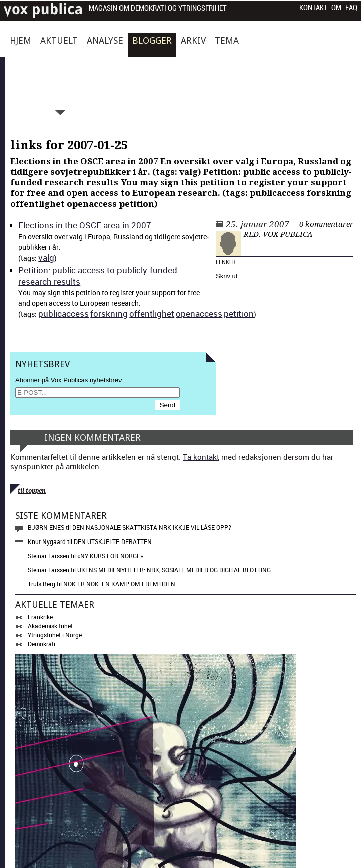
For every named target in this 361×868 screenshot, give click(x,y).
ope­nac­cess (199, 314)
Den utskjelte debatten (113, 541)
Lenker (226, 262)
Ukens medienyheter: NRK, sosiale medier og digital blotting (174, 570)
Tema (227, 40)
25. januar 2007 (258, 224)
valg (46, 257)
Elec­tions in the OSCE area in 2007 (85, 225)
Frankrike (40, 617)
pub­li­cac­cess (64, 314)
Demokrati (41, 644)
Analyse (105, 40)
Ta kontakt (201, 457)
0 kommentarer (326, 224)
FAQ (351, 8)
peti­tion (239, 314)
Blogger (152, 40)
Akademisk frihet (50, 626)
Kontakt (314, 8)
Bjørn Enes (46, 527)
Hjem (20, 40)
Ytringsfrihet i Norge (55, 635)
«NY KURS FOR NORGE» (110, 556)
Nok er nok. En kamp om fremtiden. (120, 584)
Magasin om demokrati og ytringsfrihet (158, 8)
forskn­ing (109, 314)
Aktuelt (59, 40)
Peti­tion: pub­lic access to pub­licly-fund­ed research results (98, 276)
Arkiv (193, 40)
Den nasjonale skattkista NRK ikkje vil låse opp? (152, 527)
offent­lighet (152, 314)
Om (336, 8)
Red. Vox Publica (278, 234)
